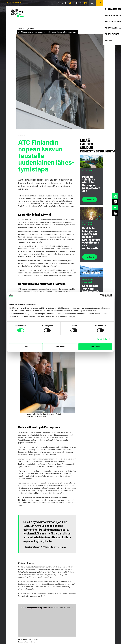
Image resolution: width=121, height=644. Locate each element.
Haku (39, 608)
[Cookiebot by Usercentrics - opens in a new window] (102, 296)
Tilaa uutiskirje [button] (20, 611)
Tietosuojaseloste (14, 628)
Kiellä (26, 346)
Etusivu (19, 29)
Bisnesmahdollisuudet (46, 594)
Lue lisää (90, 200)
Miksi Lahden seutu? (45, 592)
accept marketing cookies (38, 531)
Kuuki (111, 628)
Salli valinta (61, 346)
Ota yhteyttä (42, 610)
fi (77, 3)
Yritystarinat (29, 29)
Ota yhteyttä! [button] (105, 3)
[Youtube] (111, 614)
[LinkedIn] (111, 600)
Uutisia (39, 605)
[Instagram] (111, 604)
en (81, 3)
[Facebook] (112, 609)
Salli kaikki (95, 346)
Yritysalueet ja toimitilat (47, 600)
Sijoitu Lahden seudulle (46, 597)
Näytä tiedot (102, 339)
